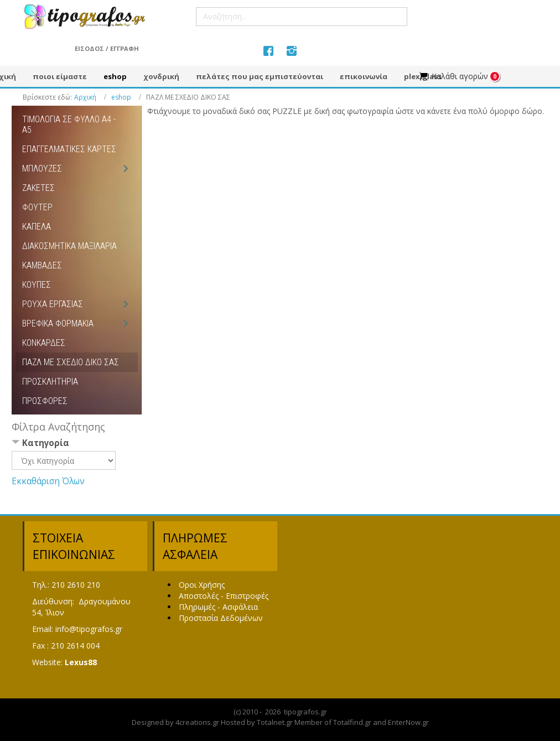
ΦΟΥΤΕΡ (37, 207)
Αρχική (85, 97)
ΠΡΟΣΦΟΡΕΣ (45, 401)
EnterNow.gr (408, 722)
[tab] (77, 444)
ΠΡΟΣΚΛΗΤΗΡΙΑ (50, 382)
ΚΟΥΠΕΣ (37, 285)
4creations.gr (197, 722)
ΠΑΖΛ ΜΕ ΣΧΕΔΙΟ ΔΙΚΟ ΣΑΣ (71, 362)
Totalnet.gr (275, 722)
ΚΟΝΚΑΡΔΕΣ (44, 343)
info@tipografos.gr (89, 629)
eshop (121, 97)
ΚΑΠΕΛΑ (37, 227)
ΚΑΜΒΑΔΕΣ (42, 265)
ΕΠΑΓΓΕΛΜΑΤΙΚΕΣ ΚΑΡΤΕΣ (69, 149)
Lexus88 (81, 662)
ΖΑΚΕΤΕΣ (38, 188)
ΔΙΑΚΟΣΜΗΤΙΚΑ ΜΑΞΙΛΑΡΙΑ (69, 246)
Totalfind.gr (352, 722)
